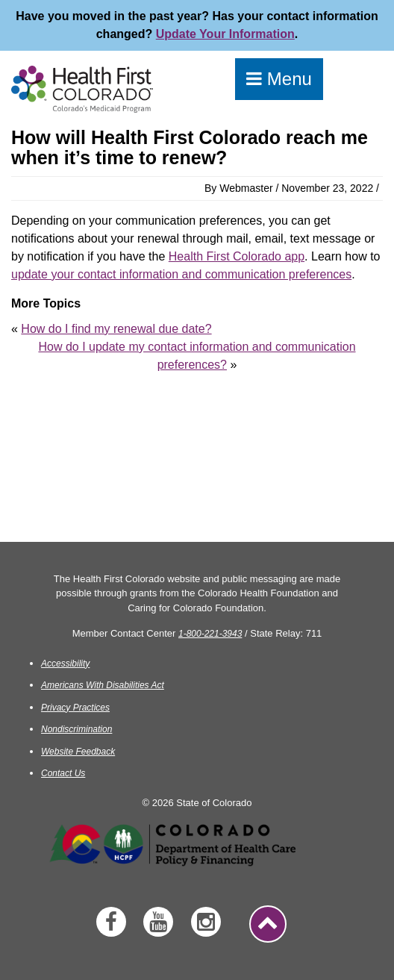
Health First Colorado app (237, 256)
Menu (279, 79)
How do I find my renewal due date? (116, 329)
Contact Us (63, 773)
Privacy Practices (75, 708)
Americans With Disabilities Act (103, 685)
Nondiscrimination (76, 729)
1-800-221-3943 (210, 634)
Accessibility (65, 664)
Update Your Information (225, 34)
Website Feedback (78, 752)
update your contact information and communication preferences (181, 274)
